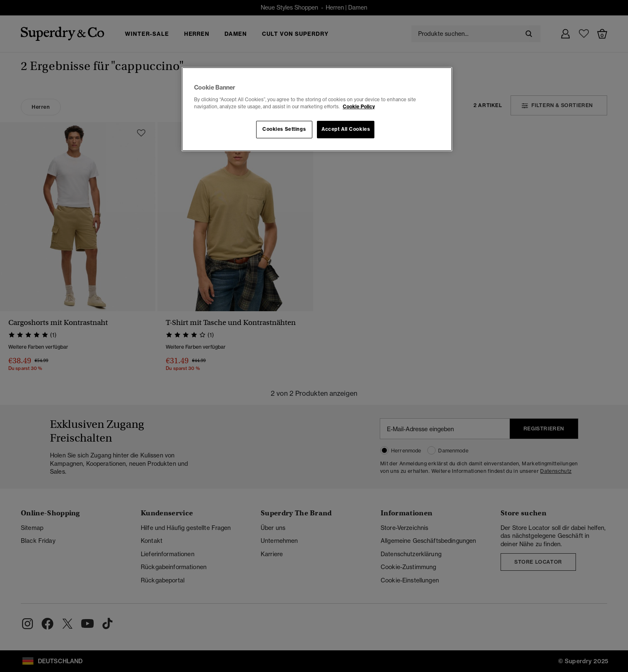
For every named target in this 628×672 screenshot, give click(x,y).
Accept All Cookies (346, 129)
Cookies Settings (284, 129)
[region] (317, 109)
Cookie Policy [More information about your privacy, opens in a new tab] (359, 107)
